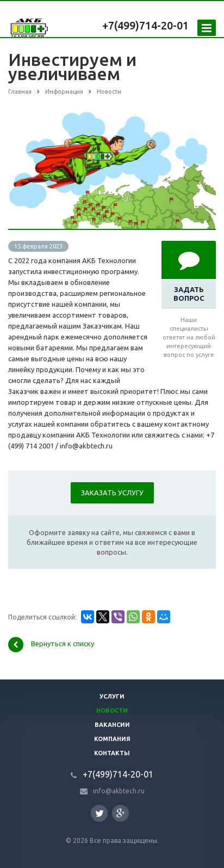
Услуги (112, 696)
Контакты (112, 753)
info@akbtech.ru (119, 791)
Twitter (99, 813)
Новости (112, 711)
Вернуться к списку (51, 645)
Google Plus (121, 813)
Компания (112, 739)
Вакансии (112, 725)
